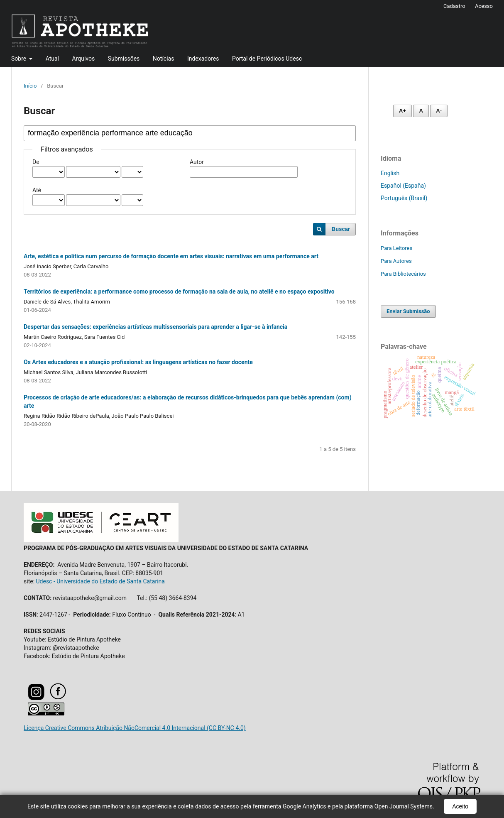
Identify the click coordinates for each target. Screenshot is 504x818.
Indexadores (203, 59)
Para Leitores (396, 248)
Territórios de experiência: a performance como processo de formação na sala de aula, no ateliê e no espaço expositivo (179, 291)
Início (30, 86)
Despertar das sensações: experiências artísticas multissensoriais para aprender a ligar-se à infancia (155, 327)
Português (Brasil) (404, 198)
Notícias (164, 59)
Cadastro (454, 6)
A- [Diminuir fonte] (439, 111)
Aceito (460, 806)
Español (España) (403, 186)
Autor (197, 162)
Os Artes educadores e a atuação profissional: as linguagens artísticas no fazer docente (138, 362)
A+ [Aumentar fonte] (402, 111)
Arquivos (83, 59)
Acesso (484, 6)
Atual (52, 59)
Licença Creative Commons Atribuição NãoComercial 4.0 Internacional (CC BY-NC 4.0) (135, 728)
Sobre (20, 59)
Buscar (341, 229)
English (390, 173)
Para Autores (396, 261)
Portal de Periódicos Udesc (267, 59)
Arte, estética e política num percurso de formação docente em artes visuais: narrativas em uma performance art (171, 256)
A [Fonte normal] (421, 111)
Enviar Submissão (408, 311)
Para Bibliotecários (403, 274)
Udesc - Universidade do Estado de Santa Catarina (100, 581)
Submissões (124, 59)
